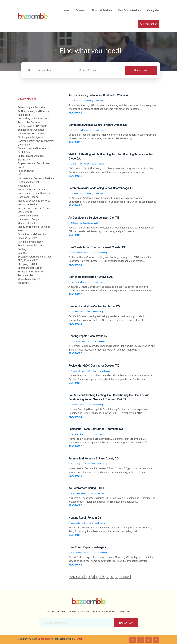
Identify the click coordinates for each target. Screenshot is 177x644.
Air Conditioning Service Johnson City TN (94, 218)
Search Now (141, 70)
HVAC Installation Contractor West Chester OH (97, 247)
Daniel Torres (76, 130)
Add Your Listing (148, 24)
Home (66, 10)
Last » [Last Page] (126, 577)
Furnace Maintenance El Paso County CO (93, 458)
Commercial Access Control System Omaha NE (98, 125)
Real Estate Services (130, 10)
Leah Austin (76, 523)
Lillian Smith (76, 341)
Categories (153, 10)
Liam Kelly (75, 193)
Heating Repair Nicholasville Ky (88, 336)
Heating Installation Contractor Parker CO (94, 306)
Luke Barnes (76, 282)
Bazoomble (44, 639)
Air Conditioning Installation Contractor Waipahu (98, 95)
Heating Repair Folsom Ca (85, 518)
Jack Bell (75, 405)
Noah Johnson (77, 493)
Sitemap (78, 639)
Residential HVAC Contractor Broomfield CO (96, 429)
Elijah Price (75, 164)
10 (112, 577)
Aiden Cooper (76, 464)
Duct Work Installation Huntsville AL (91, 277)
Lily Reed (75, 312)
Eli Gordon (75, 223)
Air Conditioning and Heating (92, 101)
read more (75, 113)
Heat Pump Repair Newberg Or (87, 547)
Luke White (75, 434)
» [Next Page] (120, 577)
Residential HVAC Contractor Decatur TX (94, 366)
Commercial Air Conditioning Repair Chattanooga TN (101, 188)
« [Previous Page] (86, 577)
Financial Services (102, 10)
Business (81, 10)
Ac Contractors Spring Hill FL (86, 488)
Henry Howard (77, 253)
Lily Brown (75, 101)
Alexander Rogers (78, 371)
